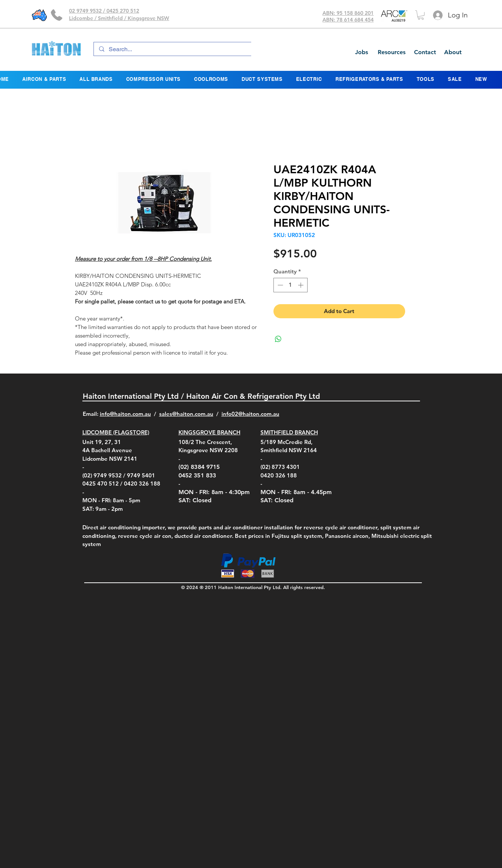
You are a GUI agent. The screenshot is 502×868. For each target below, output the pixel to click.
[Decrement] (280, 285)
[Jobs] (361, 52)
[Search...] (173, 49)
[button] (421, 15)
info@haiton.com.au (125, 414)
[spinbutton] (290, 285)
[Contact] (425, 52)
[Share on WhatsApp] (278, 339)
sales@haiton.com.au (186, 414)
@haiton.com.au (259, 414)
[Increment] (301, 285)
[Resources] (391, 52)
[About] (453, 52)
